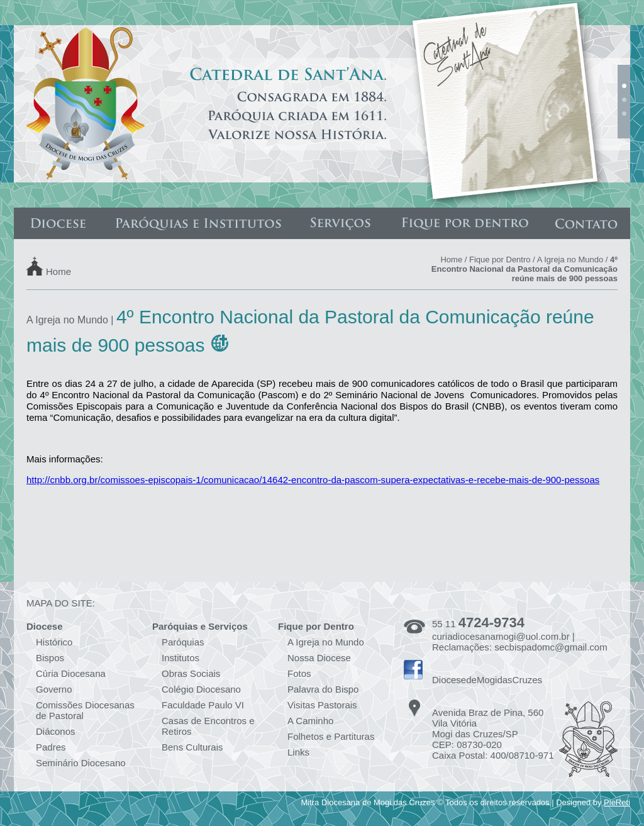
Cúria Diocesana (71, 673)
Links (298, 752)
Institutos (180, 658)
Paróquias (183, 642)
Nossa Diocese (319, 658)
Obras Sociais (191, 673)
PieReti (617, 802)
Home (58, 271)
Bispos (50, 658)
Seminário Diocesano (81, 763)
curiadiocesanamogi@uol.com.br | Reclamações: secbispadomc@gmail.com (520, 642)
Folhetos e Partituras (331, 736)
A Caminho (310, 721)
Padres (51, 747)
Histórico (54, 642)
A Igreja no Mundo (570, 260)
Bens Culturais (192, 747)
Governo (54, 689)
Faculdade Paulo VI (203, 705)
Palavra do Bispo (323, 689)
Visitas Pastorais (322, 705)
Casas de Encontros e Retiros (208, 726)
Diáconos (56, 731)
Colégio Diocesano (201, 689)
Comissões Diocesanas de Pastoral (85, 710)
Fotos (299, 673)
